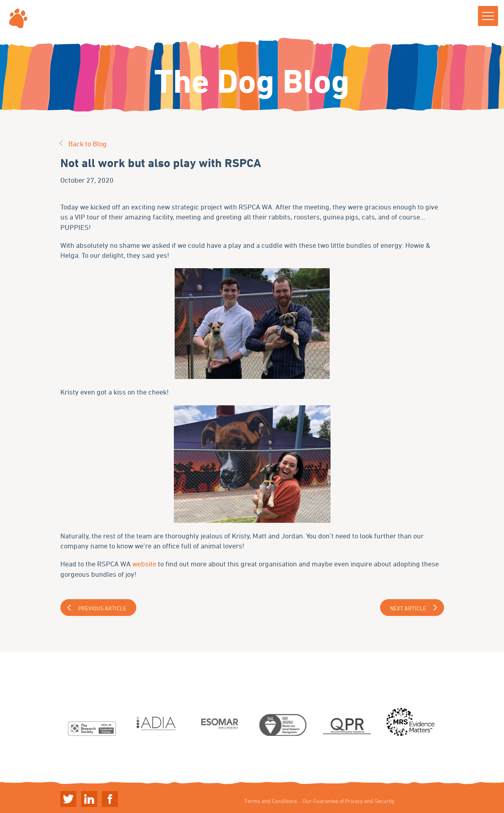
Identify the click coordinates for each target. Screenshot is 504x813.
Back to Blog (88, 143)
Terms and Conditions (271, 801)
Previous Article (102, 608)
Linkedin (89, 799)
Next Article (408, 608)
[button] (488, 16)
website (145, 564)
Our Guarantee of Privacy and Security (349, 801)
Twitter (68, 799)
